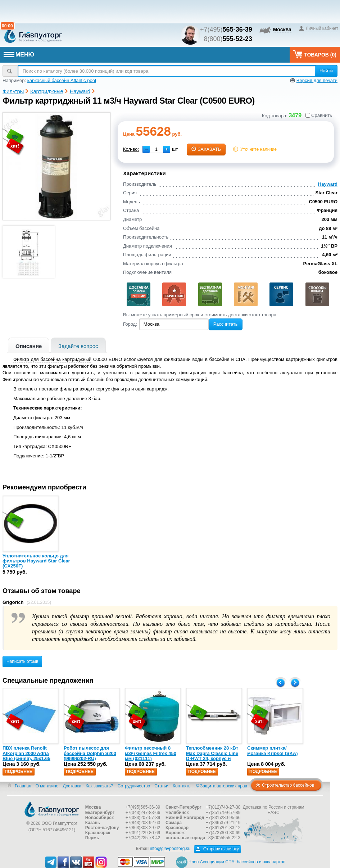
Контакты (182, 786)
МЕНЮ (19, 55)
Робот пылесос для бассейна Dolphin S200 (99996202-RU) (90, 753)
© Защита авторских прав (221, 786)
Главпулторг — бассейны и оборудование (52, 809)
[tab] (29, 345)
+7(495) (226, 30)
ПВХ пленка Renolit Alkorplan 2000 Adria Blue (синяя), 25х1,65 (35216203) (26, 756)
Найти (326, 71)
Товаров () (315, 54)
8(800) (228, 39)
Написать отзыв (22, 661)
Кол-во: (131, 149)
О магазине (47, 786)
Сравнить (319, 115)
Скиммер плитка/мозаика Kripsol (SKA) (273, 751)
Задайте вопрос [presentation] (78, 346)
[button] (167, 149)
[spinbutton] (156, 149)
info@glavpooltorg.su (170, 849)
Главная (23, 786)
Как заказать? (99, 786)
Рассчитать (226, 324)
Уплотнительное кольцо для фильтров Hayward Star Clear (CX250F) (36, 561)
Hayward (328, 184)
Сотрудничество (134, 786)
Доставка (72, 786)
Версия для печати (317, 80)
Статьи (161, 786)
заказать (206, 149)
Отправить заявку (217, 849)
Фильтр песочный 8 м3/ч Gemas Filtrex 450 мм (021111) (151, 753)
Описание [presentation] (29, 346)
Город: (130, 324)
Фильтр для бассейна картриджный (52, 359)
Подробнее (19, 772)
